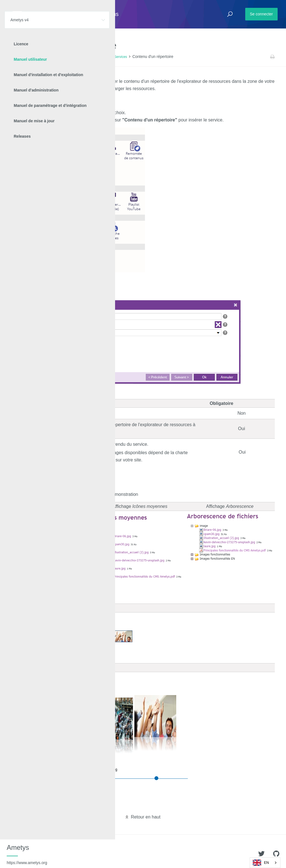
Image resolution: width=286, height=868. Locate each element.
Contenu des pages (94, 57)
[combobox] (265, 863)
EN (261, 863)
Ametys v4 (35, 57)
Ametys (27, 854)
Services (121, 57)
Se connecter (262, 14)
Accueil (17, 57)
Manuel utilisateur (61, 57)
